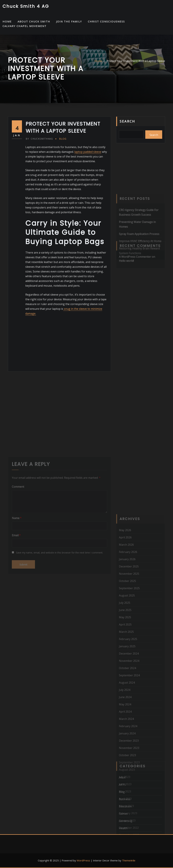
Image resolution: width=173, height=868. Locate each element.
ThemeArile (129, 860)
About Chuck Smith (34, 21)
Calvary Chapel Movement (24, 26)
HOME (7, 21)
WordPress (83, 860)
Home (98, 61)
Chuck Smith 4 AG (26, 6)
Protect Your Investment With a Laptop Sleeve (136, 61)
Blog (63, 139)
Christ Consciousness (106, 21)
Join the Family (69, 21)
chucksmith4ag (39, 139)
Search (127, 121)
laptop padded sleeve (88, 152)
